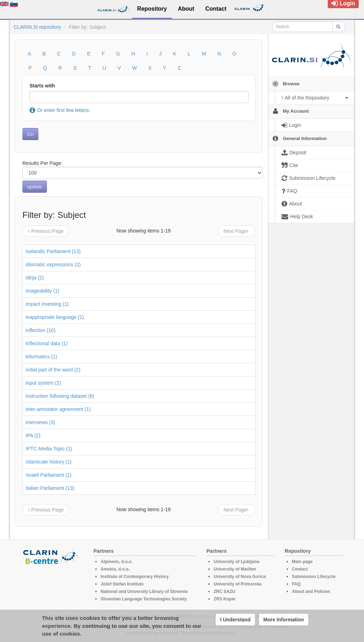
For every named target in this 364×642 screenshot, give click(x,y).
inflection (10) (41, 330)
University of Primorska (238, 584)
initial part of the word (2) (53, 370)
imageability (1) (42, 291)
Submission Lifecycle (314, 577)
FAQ (296, 584)
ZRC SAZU (224, 592)
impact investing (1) (47, 304)
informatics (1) (41, 357)
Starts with (42, 86)
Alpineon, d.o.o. (117, 562)
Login (343, 3)
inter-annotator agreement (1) (58, 409)
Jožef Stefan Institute (122, 584)
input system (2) (43, 383)
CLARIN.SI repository (37, 27)
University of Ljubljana (237, 562)
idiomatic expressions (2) (53, 264)
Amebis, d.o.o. (115, 569)
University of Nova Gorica (240, 577)
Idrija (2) (35, 278)
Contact (300, 569)
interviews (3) (40, 422)
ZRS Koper (225, 599)
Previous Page (46, 231)
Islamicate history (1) (49, 462)
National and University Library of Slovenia (144, 592)
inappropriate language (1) (55, 317)
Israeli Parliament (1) (49, 475)
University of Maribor (235, 569)
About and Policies (311, 592)
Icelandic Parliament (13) (53, 251)
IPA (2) (33, 435)
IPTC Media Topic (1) (49, 449)
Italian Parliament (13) (50, 488)
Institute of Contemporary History (135, 577)
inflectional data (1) (47, 343)
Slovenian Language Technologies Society (144, 599)
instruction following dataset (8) (60, 396)
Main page (302, 562)
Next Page (237, 231)
